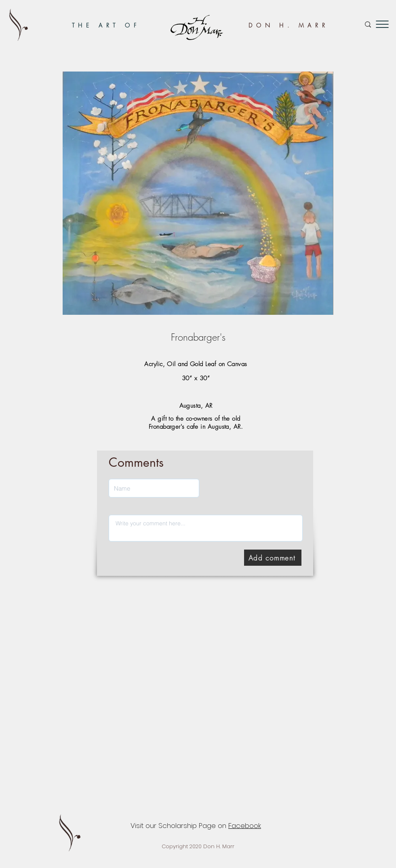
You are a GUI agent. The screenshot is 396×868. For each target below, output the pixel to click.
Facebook (245, 826)
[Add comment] (273, 558)
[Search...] (340, 24)
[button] (382, 24)
